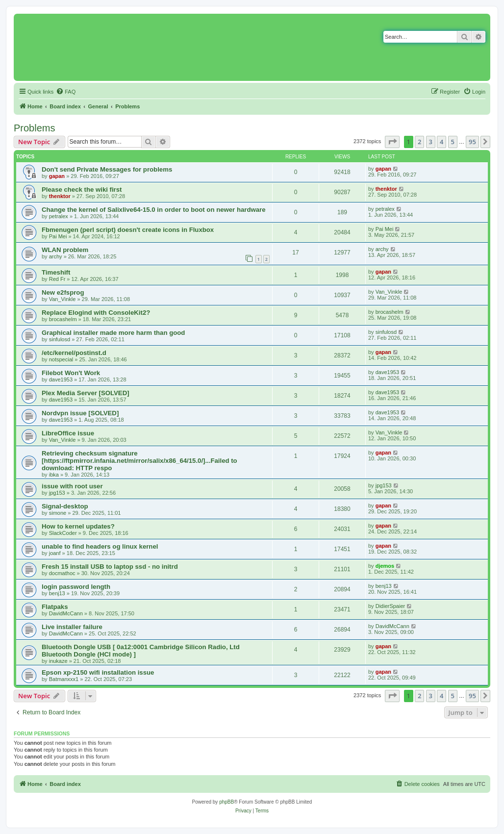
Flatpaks (55, 607)
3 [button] (431, 142)
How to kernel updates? (78, 526)
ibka (54, 475)
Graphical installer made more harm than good (113, 333)
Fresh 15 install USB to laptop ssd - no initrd (110, 567)
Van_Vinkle (63, 299)
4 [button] (441, 142)
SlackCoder (63, 533)
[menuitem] (66, 92)
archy (56, 256)
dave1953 (61, 379)
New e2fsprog (63, 292)
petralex (59, 216)
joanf (55, 553)
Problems (34, 128)
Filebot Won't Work (71, 373)
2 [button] (419, 142)
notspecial (61, 359)
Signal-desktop (65, 506)
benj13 (57, 593)
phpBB (227, 802)
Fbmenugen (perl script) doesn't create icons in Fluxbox (128, 230)
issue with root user (72, 486)
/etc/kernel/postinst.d (74, 353)
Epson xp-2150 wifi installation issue (98, 672)
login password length (76, 587)
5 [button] (453, 142)
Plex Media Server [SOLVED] (86, 393)
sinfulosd (60, 339)
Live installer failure (72, 627)
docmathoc (62, 573)
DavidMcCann (66, 613)
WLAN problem (65, 250)
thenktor (60, 196)
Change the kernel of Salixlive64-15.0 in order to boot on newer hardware (154, 210)
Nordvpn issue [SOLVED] (80, 413)
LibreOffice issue (68, 433)
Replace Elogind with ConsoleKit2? (96, 313)
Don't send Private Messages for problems (107, 169)
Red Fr (57, 279)
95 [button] (472, 142)
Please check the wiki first (82, 190)
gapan (57, 176)
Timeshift (56, 272)
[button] (392, 142)
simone (58, 513)
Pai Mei (58, 236)
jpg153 (57, 493)
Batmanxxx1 (64, 679)
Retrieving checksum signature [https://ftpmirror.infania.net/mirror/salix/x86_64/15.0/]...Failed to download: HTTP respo (139, 461)
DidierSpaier (391, 606)
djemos (385, 566)
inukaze (58, 661)
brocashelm (63, 319)
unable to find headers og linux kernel (100, 546)
